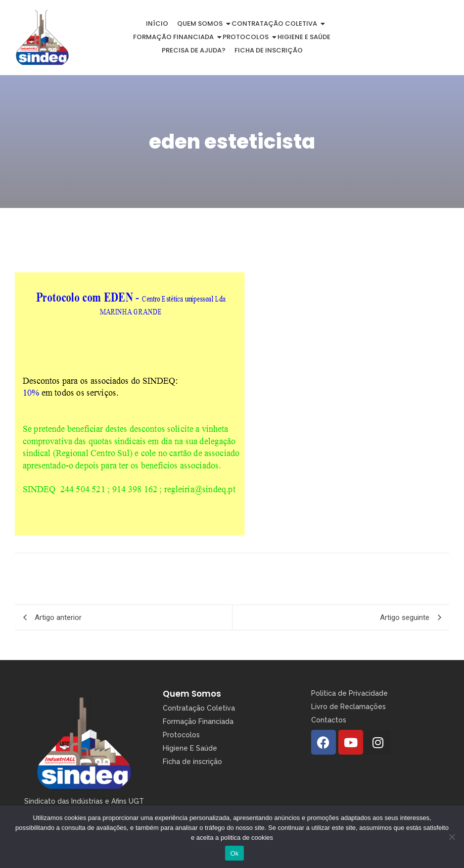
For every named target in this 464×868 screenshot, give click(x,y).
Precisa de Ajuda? (194, 50)
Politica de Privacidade (349, 693)
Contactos (329, 720)
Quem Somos (192, 694)
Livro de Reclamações (348, 707)
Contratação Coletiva (276, 24)
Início (157, 24)
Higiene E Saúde (190, 748)
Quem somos (202, 24)
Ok (234, 853)
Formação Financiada (175, 37)
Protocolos (247, 37)
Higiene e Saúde (304, 37)
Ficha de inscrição (269, 50)
